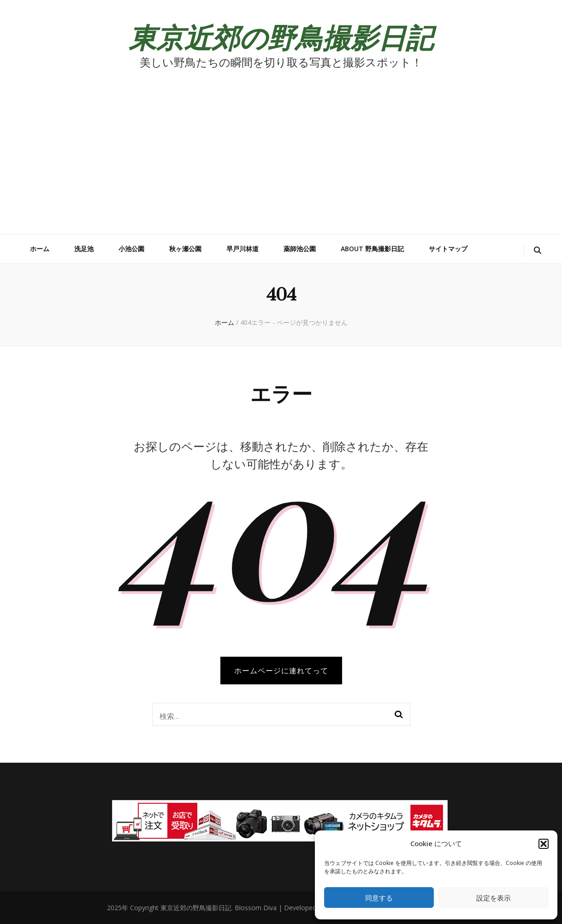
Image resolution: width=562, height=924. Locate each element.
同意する (379, 898)
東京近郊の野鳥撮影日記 (281, 36)
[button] (544, 844)
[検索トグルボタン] (538, 250)
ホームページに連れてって (281, 671)
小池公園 (131, 249)
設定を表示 (494, 898)
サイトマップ (448, 249)
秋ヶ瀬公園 (185, 249)
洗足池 (84, 249)
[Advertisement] (281, 165)
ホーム (40, 249)
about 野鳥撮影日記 (372, 249)
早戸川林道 (243, 249)
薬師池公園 (300, 249)
